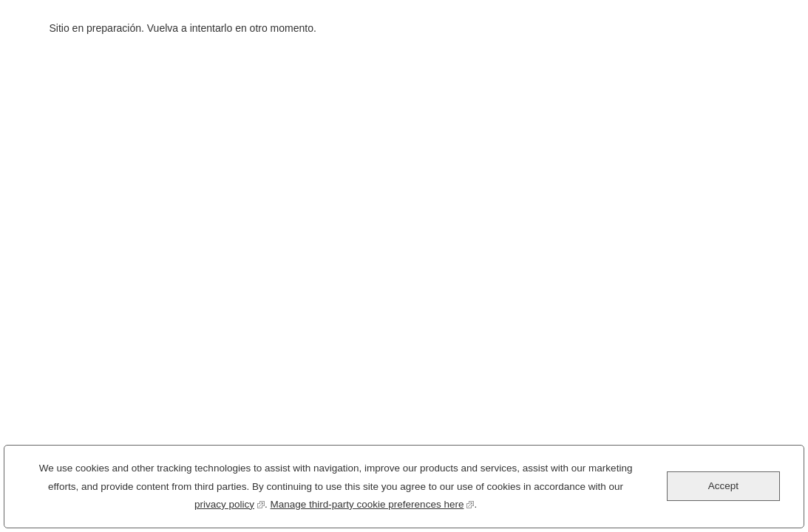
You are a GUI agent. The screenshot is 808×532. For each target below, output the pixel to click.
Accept (723, 490)
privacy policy (230, 507)
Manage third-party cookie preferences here (373, 507)
